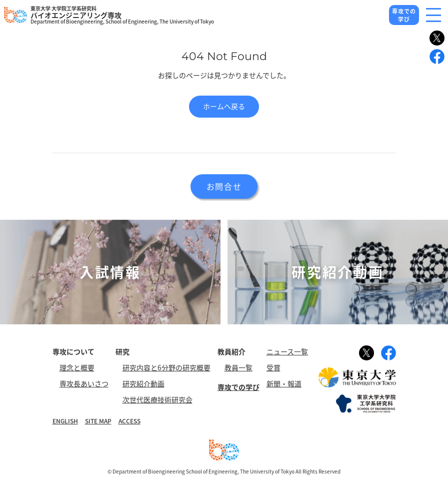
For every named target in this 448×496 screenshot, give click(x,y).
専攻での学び (404, 15)
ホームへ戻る (224, 106)
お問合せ (224, 187)
